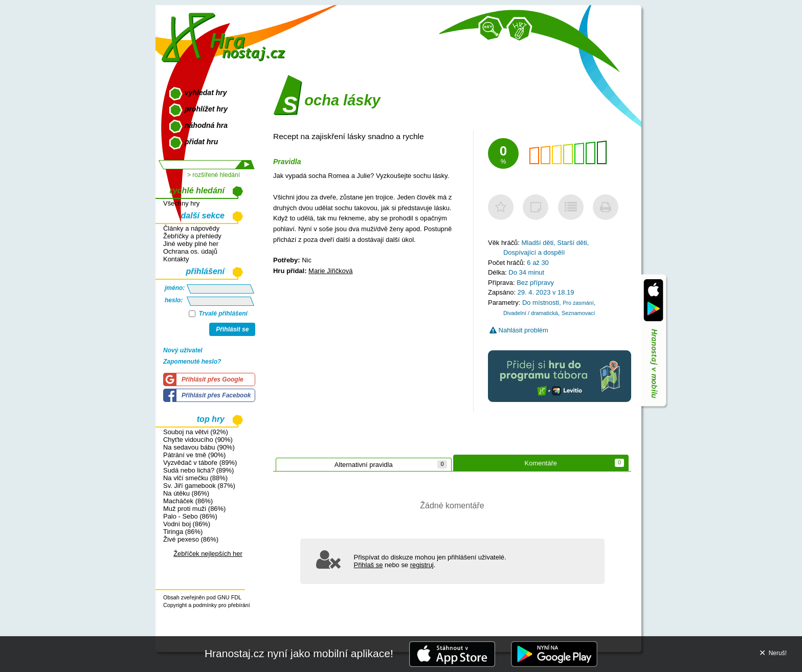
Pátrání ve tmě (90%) (194, 455)
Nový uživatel (183, 350)
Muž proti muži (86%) (194, 509)
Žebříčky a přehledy (192, 236)
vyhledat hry (206, 93)
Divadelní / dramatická (531, 313)
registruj (422, 565)
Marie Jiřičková (330, 271)
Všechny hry (181, 203)
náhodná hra (206, 125)
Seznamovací (578, 313)
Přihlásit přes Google (213, 379)
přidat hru (201, 142)
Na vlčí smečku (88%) (195, 478)
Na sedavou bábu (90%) (199, 447)
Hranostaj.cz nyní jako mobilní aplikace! (299, 653)
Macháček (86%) (188, 501)
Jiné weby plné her (191, 244)
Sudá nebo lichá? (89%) (198, 470)
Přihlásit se (232, 329)
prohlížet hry (206, 109)
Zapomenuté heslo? (192, 362)
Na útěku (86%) (186, 493)
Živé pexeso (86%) (191, 539)
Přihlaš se (369, 565)
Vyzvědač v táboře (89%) (200, 463)
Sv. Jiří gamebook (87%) (199, 486)
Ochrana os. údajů (190, 251)
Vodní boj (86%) (187, 524)
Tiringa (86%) (183, 532)
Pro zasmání (578, 303)
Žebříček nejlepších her (208, 554)
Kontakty (176, 259)
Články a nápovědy (191, 228)
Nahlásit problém (519, 330)
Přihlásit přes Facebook (216, 395)
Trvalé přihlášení (218, 313)
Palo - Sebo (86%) (190, 516)
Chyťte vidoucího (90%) (198, 440)
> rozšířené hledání (214, 175)
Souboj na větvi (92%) (196, 432)
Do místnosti (541, 303)
